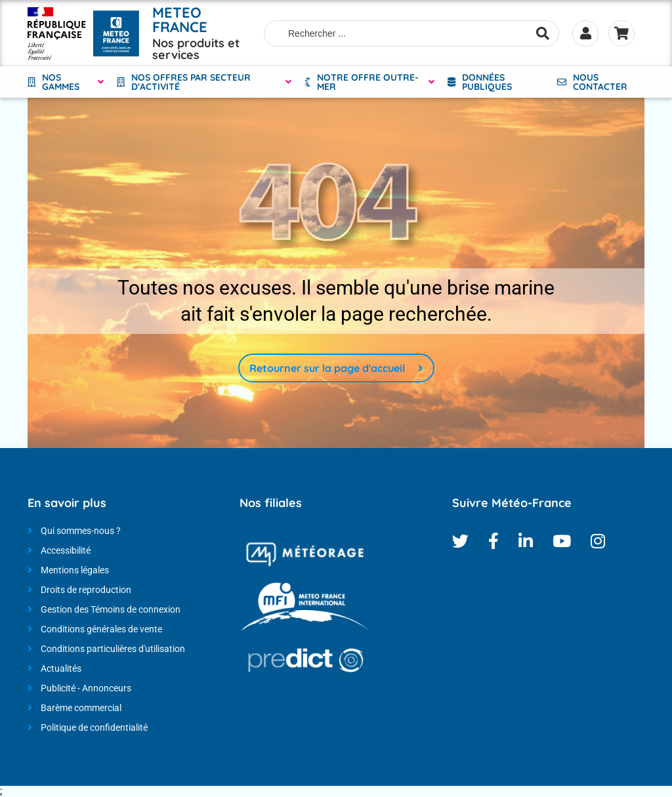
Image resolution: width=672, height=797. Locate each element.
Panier (621, 33)
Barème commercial (81, 708)
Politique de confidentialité (94, 727)
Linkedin (526, 541)
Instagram (598, 541)
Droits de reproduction (86, 590)
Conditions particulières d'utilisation (113, 649)
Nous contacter (600, 82)
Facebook (493, 541)
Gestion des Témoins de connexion (111, 609)
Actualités (61, 668)
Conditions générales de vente (101, 629)
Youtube (562, 541)
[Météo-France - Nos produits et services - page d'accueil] (57, 33)
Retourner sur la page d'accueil (327, 368)
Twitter (460, 541)
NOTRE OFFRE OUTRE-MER (368, 82)
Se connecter (585, 33)
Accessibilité (66, 550)
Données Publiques (487, 82)
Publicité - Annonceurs (86, 688)
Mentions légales (75, 570)
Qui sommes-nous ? (81, 531)
